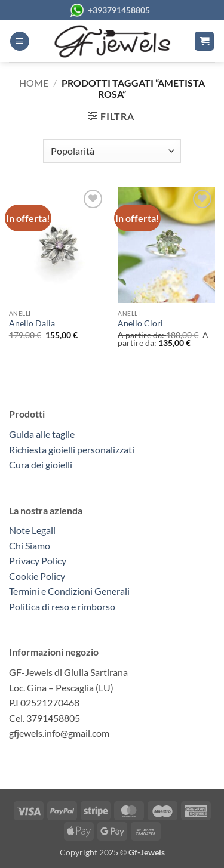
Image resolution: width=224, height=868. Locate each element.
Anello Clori (140, 323)
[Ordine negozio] (112, 151)
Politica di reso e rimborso (62, 606)
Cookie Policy (37, 576)
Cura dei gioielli (41, 464)
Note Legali (32, 530)
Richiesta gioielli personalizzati (72, 450)
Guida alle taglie (44, 434)
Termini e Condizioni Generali (69, 591)
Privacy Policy (38, 560)
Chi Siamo (30, 546)
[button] (20, 41)
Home (34, 83)
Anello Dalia (32, 323)
